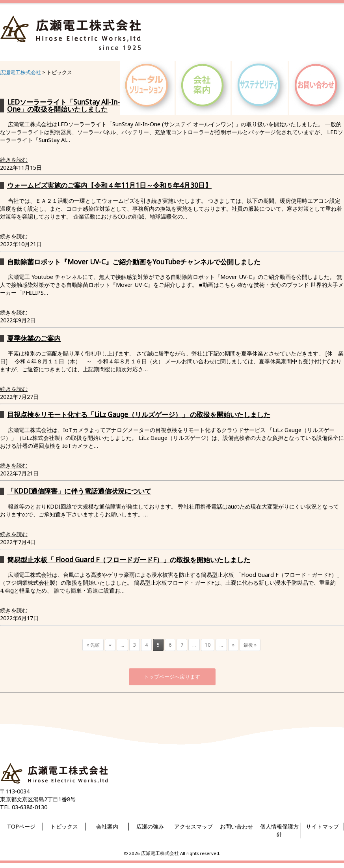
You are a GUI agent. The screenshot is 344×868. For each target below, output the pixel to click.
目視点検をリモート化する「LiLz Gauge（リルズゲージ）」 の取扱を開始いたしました (139, 414)
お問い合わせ (236, 826)
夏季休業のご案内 (34, 338)
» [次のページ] (233, 645)
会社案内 (107, 826)
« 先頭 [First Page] (93, 645)
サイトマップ (322, 826)
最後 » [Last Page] (250, 645)
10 (208, 645)
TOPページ (21, 826)
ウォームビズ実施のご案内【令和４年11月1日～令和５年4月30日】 (109, 185)
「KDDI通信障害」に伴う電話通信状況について (79, 491)
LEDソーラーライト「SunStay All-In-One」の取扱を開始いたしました (63, 105)
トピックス (64, 826)
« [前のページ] (110, 645)
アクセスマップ (193, 826)
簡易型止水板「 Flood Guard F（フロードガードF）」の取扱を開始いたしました (129, 560)
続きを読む (14, 160)
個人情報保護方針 (279, 830)
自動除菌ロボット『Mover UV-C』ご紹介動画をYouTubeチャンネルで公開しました (134, 262)
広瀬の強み (150, 826)
